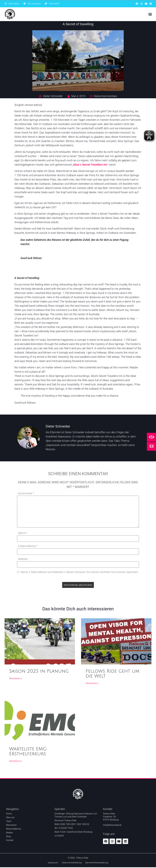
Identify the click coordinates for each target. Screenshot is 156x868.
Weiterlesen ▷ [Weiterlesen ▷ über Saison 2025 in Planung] (16, 679)
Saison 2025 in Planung (39, 671)
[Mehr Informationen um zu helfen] (152, 437)
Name (23, 533)
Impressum (52, 863)
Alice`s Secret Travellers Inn (90, 165)
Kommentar (26, 493)
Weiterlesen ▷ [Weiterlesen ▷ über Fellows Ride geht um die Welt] (92, 683)
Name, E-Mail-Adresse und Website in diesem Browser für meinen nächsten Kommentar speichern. (80, 572)
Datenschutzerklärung (72, 863)
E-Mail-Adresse (28, 546)
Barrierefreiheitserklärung (98, 863)
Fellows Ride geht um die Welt (112, 674)
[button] (150, 14)
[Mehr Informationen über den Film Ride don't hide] (152, 446)
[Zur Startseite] (10, 14)
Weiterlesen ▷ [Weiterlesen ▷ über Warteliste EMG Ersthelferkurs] (16, 761)
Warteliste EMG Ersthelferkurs (28, 752)
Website (23, 559)
